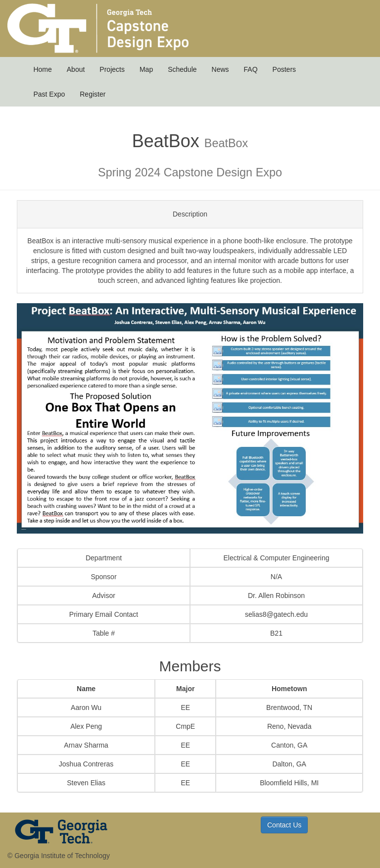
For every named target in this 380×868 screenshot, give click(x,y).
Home (42, 69)
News (220, 69)
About (76, 69)
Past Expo (49, 94)
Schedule (182, 69)
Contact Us (284, 825)
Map (146, 69)
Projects (112, 69)
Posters (284, 69)
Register (93, 94)
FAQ (251, 69)
